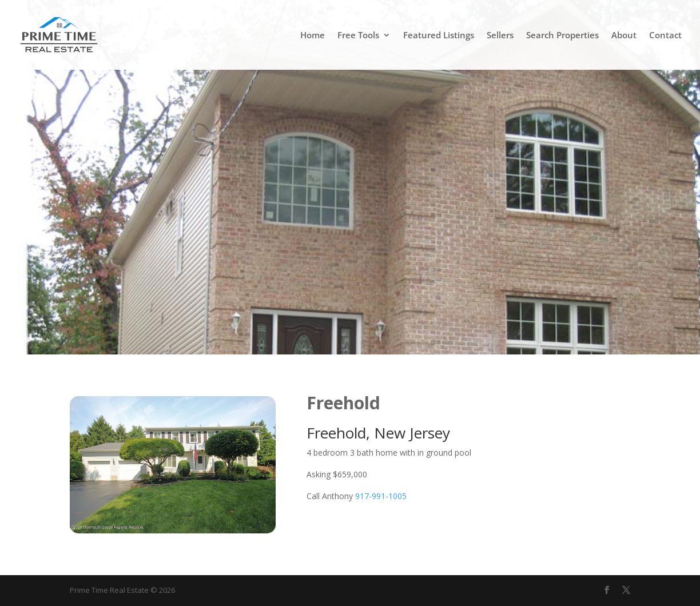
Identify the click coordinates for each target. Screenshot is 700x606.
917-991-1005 (381, 496)
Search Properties (562, 36)
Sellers (500, 36)
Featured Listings (439, 36)
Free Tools (358, 36)
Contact (665, 36)
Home (313, 36)
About (624, 36)
